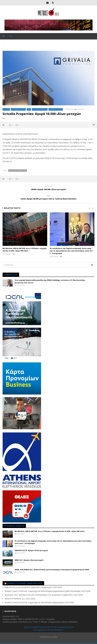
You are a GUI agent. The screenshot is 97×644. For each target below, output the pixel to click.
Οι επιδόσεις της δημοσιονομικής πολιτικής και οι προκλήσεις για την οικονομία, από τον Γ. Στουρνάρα (71, 251)
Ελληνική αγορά (18, 109)
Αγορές (6, 109)
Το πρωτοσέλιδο (40, 109)
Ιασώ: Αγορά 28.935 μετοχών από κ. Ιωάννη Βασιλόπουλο (48, 198)
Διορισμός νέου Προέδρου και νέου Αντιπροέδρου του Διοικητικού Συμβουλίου (39, 595)
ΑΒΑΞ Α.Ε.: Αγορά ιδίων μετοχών (29, 560)
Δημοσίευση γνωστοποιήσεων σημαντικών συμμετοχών (28, 587)
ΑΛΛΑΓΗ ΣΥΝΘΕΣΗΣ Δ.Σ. (15, 599)
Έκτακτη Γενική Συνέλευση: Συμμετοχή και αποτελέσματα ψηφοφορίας (34, 602)
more (94, 125)
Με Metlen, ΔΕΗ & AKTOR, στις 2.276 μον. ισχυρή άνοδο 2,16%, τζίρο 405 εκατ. (24, 250)
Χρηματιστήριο (56, 109)
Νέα (29, 109)
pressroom (80, 109)
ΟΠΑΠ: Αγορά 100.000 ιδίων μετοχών (48, 188)
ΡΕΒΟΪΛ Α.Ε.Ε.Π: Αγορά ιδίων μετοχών (31, 550)
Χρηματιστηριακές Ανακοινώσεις (25, 583)
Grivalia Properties (18, 170)
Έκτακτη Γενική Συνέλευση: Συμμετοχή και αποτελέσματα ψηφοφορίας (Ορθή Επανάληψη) (42, 591)
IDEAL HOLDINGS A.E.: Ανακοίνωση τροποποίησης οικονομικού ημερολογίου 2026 (52, 570)
